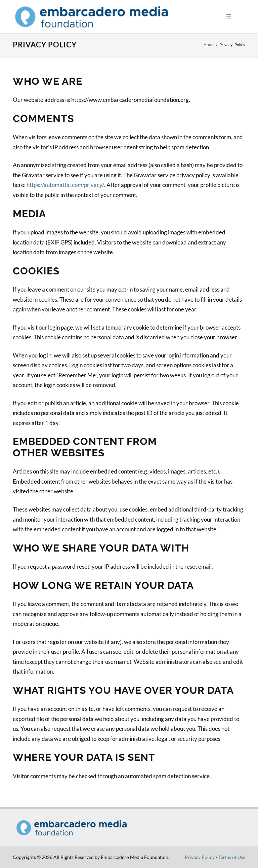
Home (209, 45)
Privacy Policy (200, 857)
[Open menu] (229, 17)
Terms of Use (232, 857)
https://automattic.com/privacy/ (65, 185)
